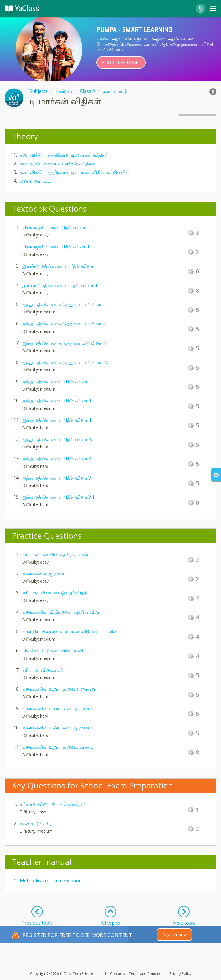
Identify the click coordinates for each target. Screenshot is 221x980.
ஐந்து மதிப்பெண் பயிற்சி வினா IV (58, 439)
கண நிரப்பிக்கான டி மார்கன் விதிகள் (57, 164)
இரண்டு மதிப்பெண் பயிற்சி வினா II (60, 285)
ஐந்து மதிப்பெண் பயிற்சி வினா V (57, 459)
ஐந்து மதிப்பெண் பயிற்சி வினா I (56, 382)
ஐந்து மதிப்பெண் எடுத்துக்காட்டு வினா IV (65, 362)
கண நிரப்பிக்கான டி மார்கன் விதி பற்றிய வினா (71, 631)
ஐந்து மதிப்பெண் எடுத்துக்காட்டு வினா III (65, 343)
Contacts (117, 974)
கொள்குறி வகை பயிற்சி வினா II (56, 247)
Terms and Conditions (147, 974)
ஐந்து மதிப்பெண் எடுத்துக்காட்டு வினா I (64, 304)
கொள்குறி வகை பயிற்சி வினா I (55, 227)
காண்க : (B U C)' (36, 823)
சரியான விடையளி (43, 670)
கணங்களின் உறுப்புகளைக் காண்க (58, 747)
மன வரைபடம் (36, 181)
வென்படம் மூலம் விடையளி (53, 651)
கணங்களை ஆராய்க (44, 574)
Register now (175, 935)
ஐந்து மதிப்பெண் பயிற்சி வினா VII (58, 497)
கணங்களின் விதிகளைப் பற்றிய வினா (62, 612)
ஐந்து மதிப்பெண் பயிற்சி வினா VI (58, 478)
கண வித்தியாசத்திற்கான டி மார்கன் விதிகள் (64, 155)
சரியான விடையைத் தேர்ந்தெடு (55, 593)
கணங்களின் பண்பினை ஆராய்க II (58, 728)
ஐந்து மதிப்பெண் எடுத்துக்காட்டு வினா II (64, 324)
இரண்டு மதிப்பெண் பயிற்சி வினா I (59, 266)
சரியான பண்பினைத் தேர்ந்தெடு (56, 554)
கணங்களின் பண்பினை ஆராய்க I (57, 708)
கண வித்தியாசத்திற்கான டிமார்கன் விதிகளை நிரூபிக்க (76, 172)
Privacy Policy (180, 974)
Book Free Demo (121, 63)
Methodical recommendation (51, 881)
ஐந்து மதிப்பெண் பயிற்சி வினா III (58, 420)
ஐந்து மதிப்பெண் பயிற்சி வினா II (57, 401)
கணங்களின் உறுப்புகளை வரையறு (59, 689)
